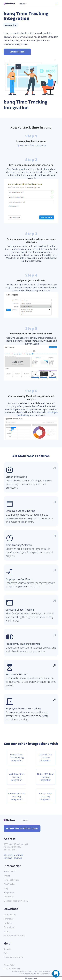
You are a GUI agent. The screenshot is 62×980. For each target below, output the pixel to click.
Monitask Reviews (8, 856)
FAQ (6, 953)
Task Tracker (9, 884)
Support (7, 949)
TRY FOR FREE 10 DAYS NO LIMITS (22, 828)
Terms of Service (11, 880)
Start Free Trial (17, 52)
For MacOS (9, 919)
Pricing (7, 876)
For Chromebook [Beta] (14, 936)
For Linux (8, 923)
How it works (10, 872)
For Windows (10, 915)
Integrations (9, 893)
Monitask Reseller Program (16, 901)
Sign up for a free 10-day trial (31, 145)
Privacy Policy (9, 965)
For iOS (7, 931)
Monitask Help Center (14, 958)
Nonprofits (9, 897)
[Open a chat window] (56, 974)
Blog (6, 888)
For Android (9, 927)
